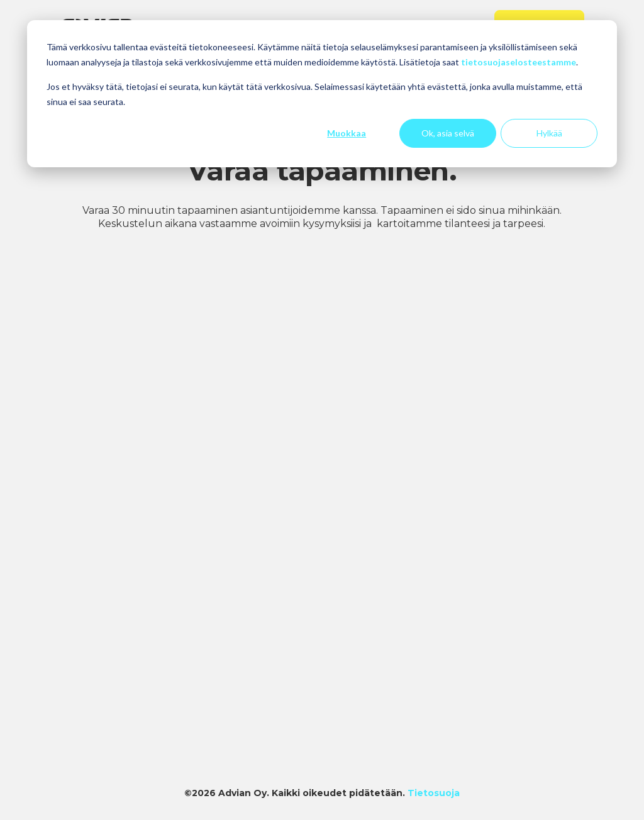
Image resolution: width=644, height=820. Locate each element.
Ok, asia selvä (448, 133)
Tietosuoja (434, 793)
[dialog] (322, 94)
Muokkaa (347, 133)
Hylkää (549, 133)
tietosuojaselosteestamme (519, 62)
